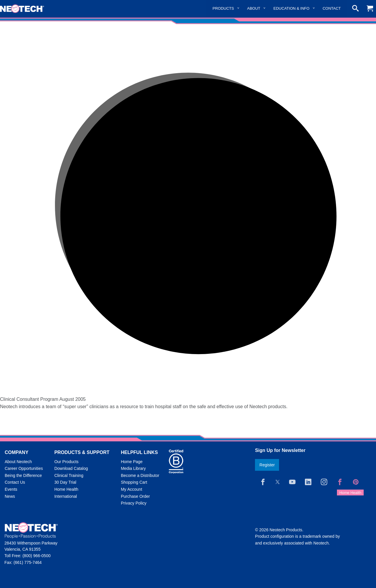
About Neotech (18, 462)
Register (267, 465)
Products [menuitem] (223, 8)
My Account (131, 489)
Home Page (132, 462)
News (10, 496)
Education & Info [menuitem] (292, 8)
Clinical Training (69, 475)
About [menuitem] (254, 8)
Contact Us (15, 482)
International (66, 496)
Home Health (66, 489)
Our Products (66, 462)
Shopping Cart (134, 482)
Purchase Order (135, 496)
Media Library (133, 468)
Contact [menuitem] (332, 8)
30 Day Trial (65, 482)
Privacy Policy (134, 503)
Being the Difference (23, 475)
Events (11, 489)
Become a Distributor (140, 475)
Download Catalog (71, 468)
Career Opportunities (24, 468)
